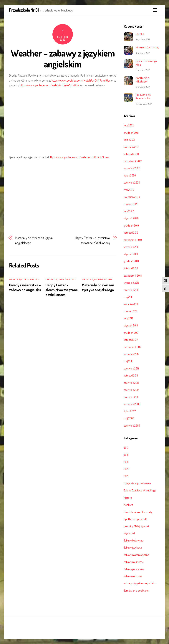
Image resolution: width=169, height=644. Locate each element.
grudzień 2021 (131, 133)
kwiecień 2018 (131, 304)
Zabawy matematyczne (136, 555)
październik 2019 (133, 240)
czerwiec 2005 (132, 425)
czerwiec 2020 (132, 182)
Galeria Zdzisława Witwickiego (140, 490)
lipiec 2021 (129, 140)
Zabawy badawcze (134, 540)
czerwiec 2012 (131, 390)
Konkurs (129, 505)
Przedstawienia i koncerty (138, 512)
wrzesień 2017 (131, 354)
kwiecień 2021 (131, 147)
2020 (127, 469)
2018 (126, 455)
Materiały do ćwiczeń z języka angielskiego (34, 240)
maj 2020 (129, 190)
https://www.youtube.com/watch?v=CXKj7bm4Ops (81, 80)
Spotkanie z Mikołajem (142, 80)
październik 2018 (133, 275)
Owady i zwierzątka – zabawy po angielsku (25, 287)
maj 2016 (129, 361)
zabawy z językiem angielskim (24, 279)
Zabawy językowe (133, 547)
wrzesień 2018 (132, 283)
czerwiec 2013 (131, 383)
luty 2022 (129, 125)
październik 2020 (133, 161)
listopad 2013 (131, 375)
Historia (128, 498)
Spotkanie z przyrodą (135, 519)
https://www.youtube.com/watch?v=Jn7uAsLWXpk (49, 85)
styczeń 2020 (131, 218)
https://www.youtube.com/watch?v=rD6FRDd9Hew (79, 157)
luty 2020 (129, 211)
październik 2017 (133, 347)
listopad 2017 (131, 340)
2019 (126, 462)
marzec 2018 (131, 311)
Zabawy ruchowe (133, 576)
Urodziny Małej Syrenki (136, 526)
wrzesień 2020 (132, 168)
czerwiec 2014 (131, 368)
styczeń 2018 (131, 325)
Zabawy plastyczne (134, 569)
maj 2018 (129, 297)
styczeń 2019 (131, 254)
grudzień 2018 (131, 261)
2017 (126, 448)
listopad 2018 (131, 268)
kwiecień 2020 (132, 197)
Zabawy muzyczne (134, 562)
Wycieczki (129, 533)
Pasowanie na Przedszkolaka (144, 96)
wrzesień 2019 (132, 247)
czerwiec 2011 (131, 397)
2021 (126, 476)
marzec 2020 (131, 204)
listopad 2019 (131, 232)
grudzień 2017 (131, 333)
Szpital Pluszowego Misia (146, 63)
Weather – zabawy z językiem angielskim (63, 58)
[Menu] (155, 10)
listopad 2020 (131, 154)
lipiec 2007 (130, 411)
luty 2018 (129, 318)
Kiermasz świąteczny (147, 47)
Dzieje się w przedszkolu (137, 483)
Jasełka (140, 34)
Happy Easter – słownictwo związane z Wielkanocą (92, 240)
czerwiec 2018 (131, 290)
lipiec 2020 (130, 175)
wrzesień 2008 (132, 404)
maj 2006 (129, 418)
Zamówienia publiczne (136, 590)
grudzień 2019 (131, 225)
